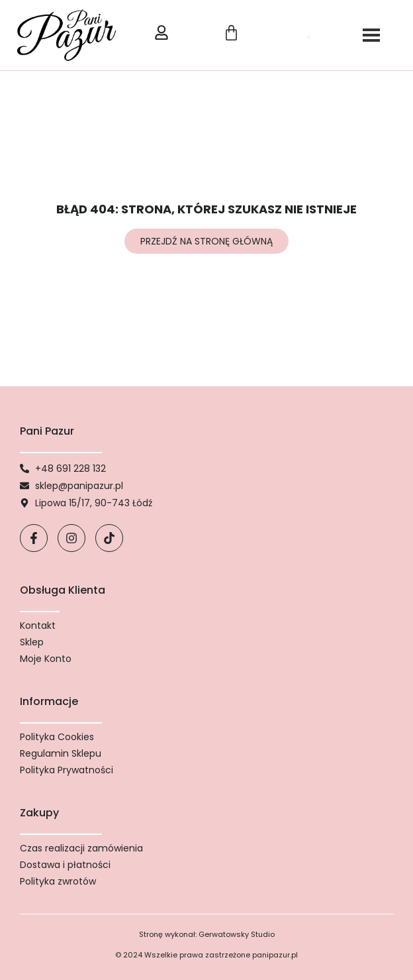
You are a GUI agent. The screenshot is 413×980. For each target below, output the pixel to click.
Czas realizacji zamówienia (81, 848)
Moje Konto (46, 659)
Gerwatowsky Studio (237, 934)
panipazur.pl (275, 955)
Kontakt (38, 626)
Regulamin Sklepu (61, 753)
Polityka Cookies (57, 737)
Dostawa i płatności (65, 865)
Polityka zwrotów (58, 881)
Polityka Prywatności (67, 770)
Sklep (32, 642)
